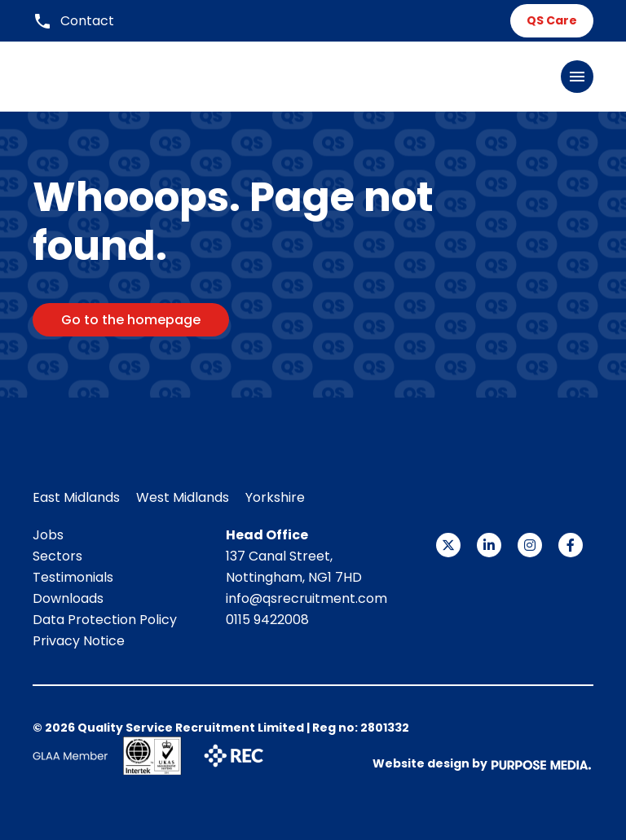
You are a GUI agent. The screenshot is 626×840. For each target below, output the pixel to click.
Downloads (68, 598)
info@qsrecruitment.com (306, 598)
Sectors (57, 556)
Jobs (48, 535)
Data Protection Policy (105, 620)
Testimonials (73, 577)
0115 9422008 (267, 620)
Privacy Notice (79, 641)
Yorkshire (275, 497)
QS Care (552, 20)
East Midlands (76, 497)
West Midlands (183, 497)
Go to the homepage (131, 320)
